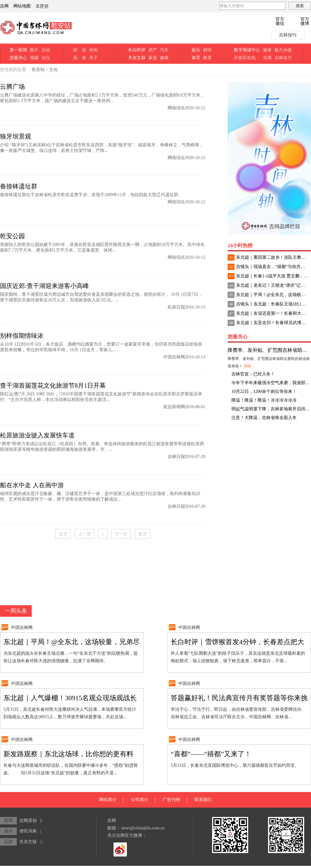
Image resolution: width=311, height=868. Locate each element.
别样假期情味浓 (22, 336)
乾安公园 (12, 236)
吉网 (4, 6)
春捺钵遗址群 (19, 186)
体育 (196, 58)
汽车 (164, 50)
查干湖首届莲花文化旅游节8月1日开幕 (53, 385)
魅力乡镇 (283, 50)
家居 (153, 58)
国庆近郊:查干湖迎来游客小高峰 (44, 286)
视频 (34, 58)
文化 (53, 70)
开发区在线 (245, 58)
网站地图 (22, 6)
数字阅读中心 (247, 50)
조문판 (42, 6)
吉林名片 (283, 58)
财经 (207, 50)
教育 (207, 58)
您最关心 (18, 58)
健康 (164, 58)
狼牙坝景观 (16, 136)
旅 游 (80, 50)
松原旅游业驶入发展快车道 (37, 435)
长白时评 (137, 50)
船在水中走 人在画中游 (32, 485)
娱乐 (196, 50)
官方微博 (305, 21)
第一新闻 (18, 50)
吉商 (267, 58)
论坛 (46, 58)
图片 (34, 50)
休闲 (93, 50)
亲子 (93, 58)
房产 (153, 50)
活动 (46, 50)
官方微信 (280, 21)
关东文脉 (137, 58)
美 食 (80, 58)
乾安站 (38, 70)
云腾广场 (12, 87)
